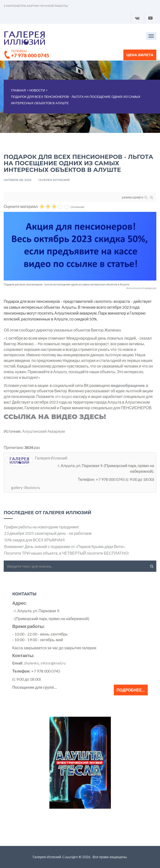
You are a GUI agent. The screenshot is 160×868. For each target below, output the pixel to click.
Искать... (4, 561)
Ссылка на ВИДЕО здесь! (55, 417)
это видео (64, 396)
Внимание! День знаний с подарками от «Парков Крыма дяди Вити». (65, 546)
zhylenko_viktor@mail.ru (45, 663)
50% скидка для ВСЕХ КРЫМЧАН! (35, 540)
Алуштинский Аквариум (43, 431)
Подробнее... (131, 690)
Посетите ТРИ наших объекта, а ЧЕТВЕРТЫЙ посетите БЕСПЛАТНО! (67, 553)
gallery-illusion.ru (26, 487)
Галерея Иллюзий (54, 180)
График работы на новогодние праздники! (42, 527)
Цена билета (140, 55)
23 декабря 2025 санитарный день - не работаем (48, 533)
